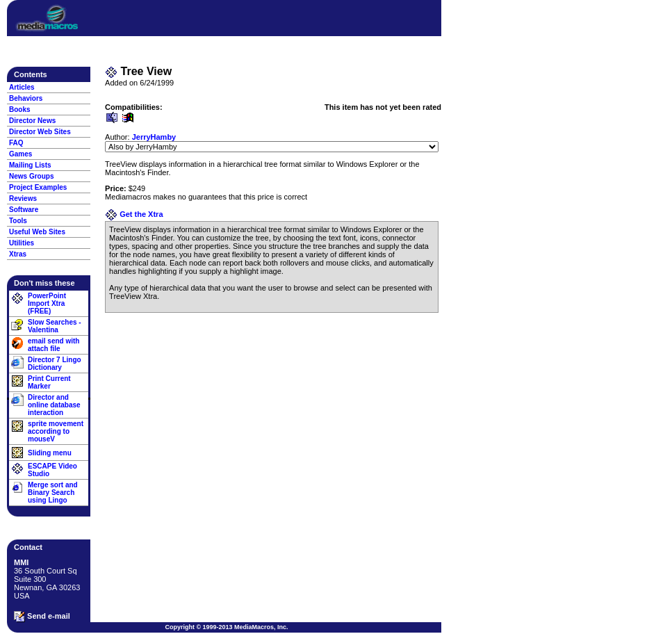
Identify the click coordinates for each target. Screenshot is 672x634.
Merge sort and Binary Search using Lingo (53, 493)
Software (24, 210)
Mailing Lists (30, 165)
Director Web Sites (40, 132)
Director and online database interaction (54, 405)
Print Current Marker (49, 382)
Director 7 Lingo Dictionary (55, 364)
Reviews (23, 198)
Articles (22, 87)
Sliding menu (50, 453)
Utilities (22, 243)
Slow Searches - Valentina (55, 326)
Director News (32, 121)
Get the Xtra (134, 214)
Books (20, 109)
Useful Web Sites (37, 232)
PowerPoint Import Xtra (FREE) (47, 303)
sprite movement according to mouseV (56, 431)
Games (21, 154)
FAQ (16, 143)
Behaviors (26, 98)
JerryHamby (154, 137)
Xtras (18, 254)
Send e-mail (42, 617)
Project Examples (38, 187)
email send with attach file (54, 345)
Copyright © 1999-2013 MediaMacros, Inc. (226, 627)
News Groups (31, 176)
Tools (18, 221)
